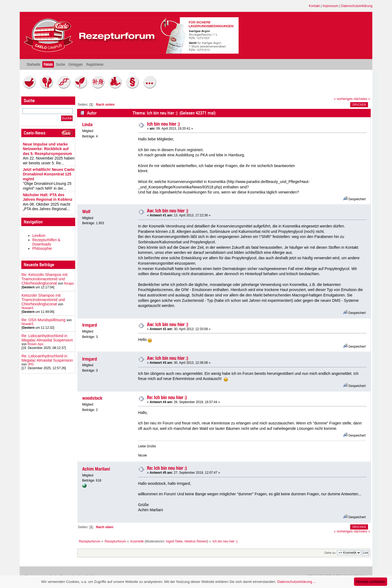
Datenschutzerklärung (357, 6)
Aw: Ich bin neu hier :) (168, 211)
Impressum (330, 6)
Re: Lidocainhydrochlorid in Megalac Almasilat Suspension (47, 338)
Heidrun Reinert (196, 541)
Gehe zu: (330, 553)
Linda (87, 124)
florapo (69, 283)
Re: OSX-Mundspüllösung (44, 320)
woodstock (92, 398)
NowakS (28, 308)
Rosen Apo (35, 344)
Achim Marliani (96, 469)
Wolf (86, 212)
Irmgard (90, 325)
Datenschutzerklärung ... (297, 582)
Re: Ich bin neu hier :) (167, 397)
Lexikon (39, 236)
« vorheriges (343, 99)
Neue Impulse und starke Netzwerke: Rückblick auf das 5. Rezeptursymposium (47, 149)
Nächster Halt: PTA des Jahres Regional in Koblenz (48, 197)
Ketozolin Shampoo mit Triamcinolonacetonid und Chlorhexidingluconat (43, 300)
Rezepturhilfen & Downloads (46, 242)
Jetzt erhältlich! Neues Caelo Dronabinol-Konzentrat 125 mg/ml (49, 174)
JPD (31, 364)
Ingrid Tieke (174, 541)
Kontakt (314, 6)
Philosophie (42, 248)
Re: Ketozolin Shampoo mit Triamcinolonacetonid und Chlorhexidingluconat (45, 279)
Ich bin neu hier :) (163, 124)
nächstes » (362, 99)
